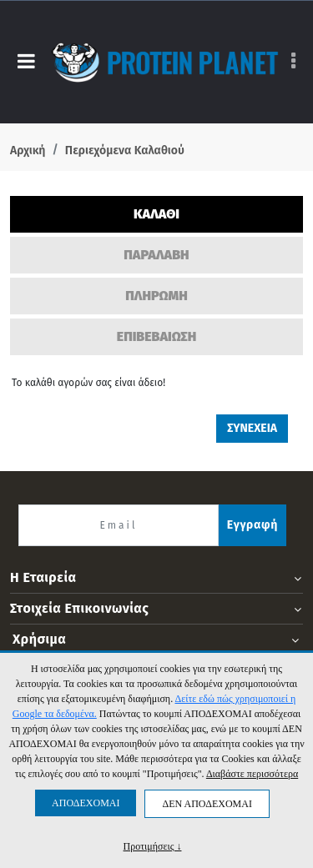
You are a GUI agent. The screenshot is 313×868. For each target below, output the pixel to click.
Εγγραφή (252, 525)
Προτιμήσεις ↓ (153, 846)
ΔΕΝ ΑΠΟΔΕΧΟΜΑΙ (207, 804)
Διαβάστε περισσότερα (252, 774)
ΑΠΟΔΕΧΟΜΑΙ (86, 803)
